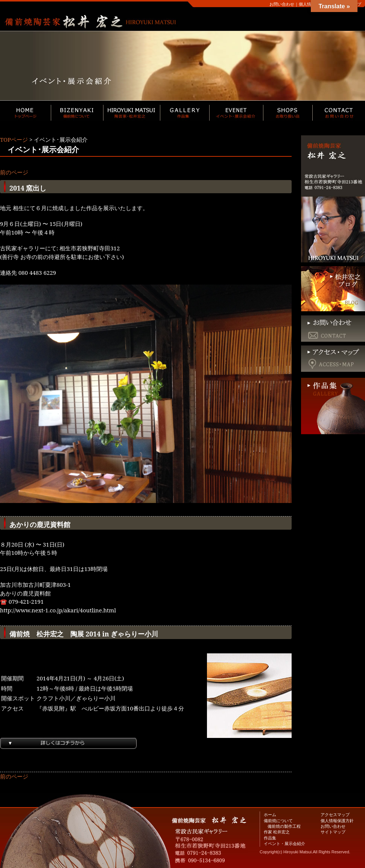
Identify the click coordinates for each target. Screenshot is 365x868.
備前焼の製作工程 (284, 826)
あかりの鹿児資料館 (40, 524)
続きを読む (146, 749)
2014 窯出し (28, 188)
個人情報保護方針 (337, 820)
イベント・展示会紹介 (284, 843)
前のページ (14, 172)
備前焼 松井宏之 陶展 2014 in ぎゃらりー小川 (84, 634)
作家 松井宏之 (277, 832)
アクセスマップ (335, 814)
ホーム (270, 814)
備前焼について (278, 820)
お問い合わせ (282, 4)
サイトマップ (333, 832)
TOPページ (14, 139)
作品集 (270, 838)
